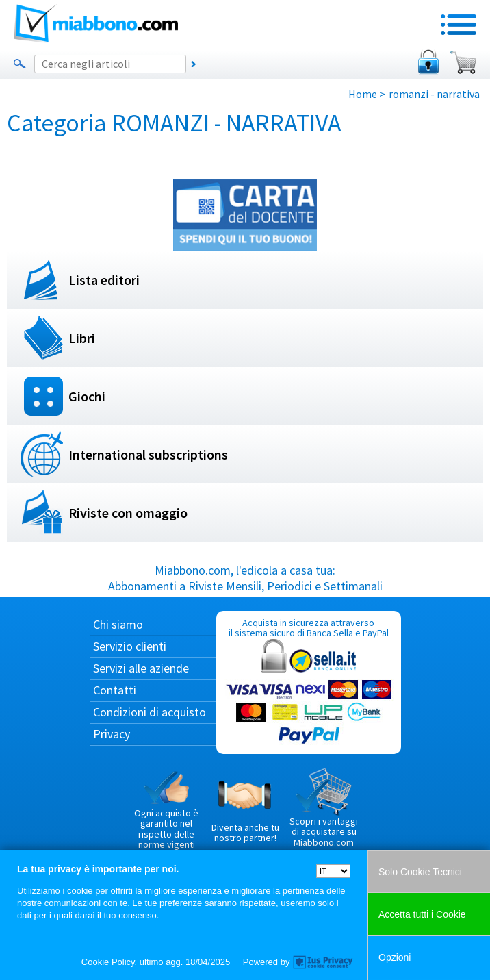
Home (363, 94)
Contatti (115, 690)
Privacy (112, 734)
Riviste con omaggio (128, 513)
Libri (82, 338)
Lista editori (104, 280)
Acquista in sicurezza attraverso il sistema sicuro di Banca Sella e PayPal (309, 682)
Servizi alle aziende (141, 668)
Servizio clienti (130, 646)
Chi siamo (118, 624)
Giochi (87, 396)
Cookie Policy (108, 962)
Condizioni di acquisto (150, 712)
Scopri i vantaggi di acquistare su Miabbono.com (324, 808)
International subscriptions (148, 454)
